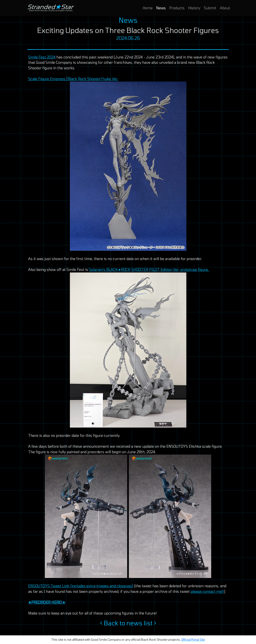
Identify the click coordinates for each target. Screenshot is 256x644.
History (194, 8)
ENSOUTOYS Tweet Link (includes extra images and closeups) (81, 586)
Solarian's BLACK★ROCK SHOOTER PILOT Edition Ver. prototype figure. (149, 269)
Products (177, 8)
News (161, 8)
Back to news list (128, 623)
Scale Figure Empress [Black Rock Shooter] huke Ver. (73, 79)
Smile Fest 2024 (42, 57)
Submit (210, 8)
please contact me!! (207, 591)
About (225, 8)
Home (148, 8)
